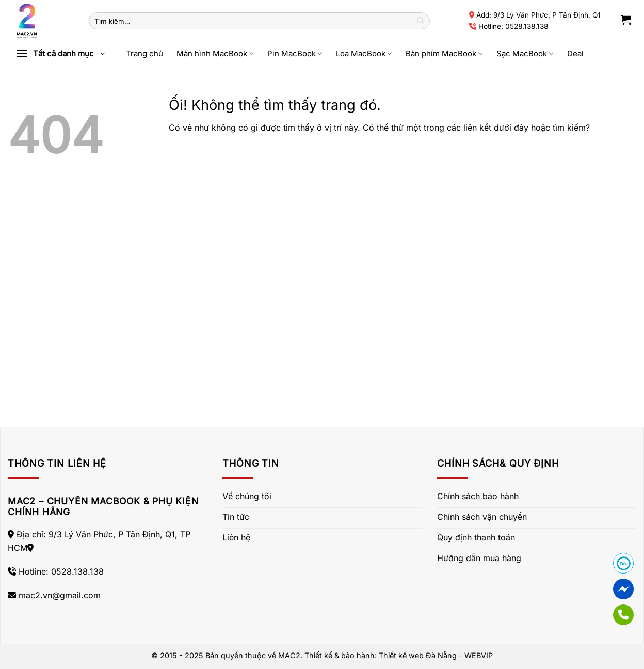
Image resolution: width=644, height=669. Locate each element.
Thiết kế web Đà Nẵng (418, 655)
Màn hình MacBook (215, 53)
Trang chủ (144, 53)
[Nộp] (420, 21)
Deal (575, 53)
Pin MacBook (295, 53)
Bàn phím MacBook (444, 53)
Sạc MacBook (525, 53)
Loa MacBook (364, 53)
